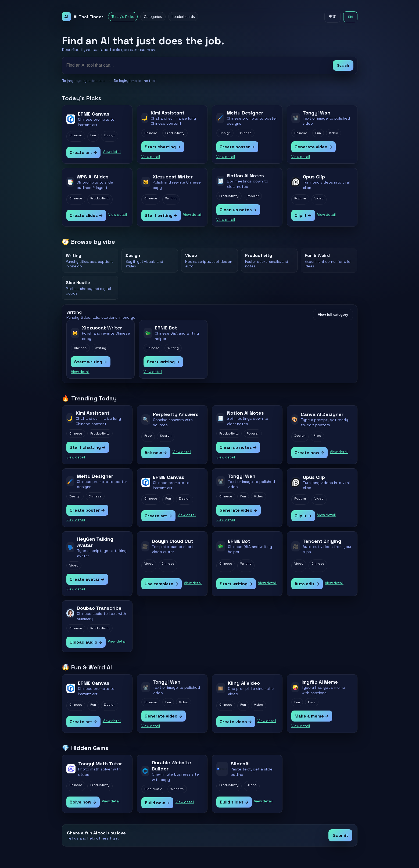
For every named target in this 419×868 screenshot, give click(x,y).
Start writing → (161, 215)
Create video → (236, 722)
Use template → (162, 584)
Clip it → (303, 215)
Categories (153, 17)
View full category (333, 315)
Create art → (83, 153)
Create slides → (86, 215)
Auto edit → (307, 584)
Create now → (309, 453)
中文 (332, 17)
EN (350, 17)
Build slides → (234, 802)
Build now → (157, 803)
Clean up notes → (238, 210)
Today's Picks (123, 17)
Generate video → (314, 147)
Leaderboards (183, 17)
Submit (340, 835)
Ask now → (156, 453)
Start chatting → (163, 147)
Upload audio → (86, 642)
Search (343, 65)
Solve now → (83, 802)
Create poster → (237, 147)
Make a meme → (312, 716)
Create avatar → (87, 579)
